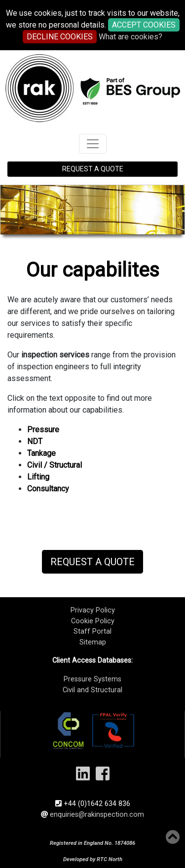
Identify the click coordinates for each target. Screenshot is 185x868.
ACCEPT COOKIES (144, 25)
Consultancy (48, 489)
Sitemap (93, 642)
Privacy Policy (93, 610)
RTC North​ (110, 859)
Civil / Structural (55, 465)
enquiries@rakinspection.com (97, 815)
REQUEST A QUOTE (93, 169)
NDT (35, 441)
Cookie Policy (93, 621)
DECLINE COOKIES (60, 37)
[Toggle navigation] (93, 144)
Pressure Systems (92, 679)
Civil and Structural (92, 690)
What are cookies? (130, 37)
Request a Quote (92, 562)
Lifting (38, 477)
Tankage (41, 453)
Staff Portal (92, 631)
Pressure (43, 430)
